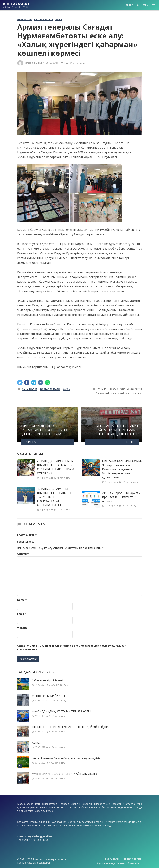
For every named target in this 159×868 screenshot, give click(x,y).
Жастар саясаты (43, 19)
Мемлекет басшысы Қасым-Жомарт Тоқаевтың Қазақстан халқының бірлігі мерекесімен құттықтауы (122, 469)
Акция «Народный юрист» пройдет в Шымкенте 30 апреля (121, 497)
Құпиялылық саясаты (111, 863)
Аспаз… (37, 743)
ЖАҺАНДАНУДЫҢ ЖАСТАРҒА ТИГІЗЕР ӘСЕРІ (61, 712)
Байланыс (134, 863)
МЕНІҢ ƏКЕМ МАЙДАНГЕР (50, 696)
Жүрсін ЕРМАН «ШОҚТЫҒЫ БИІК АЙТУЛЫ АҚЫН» (65, 774)
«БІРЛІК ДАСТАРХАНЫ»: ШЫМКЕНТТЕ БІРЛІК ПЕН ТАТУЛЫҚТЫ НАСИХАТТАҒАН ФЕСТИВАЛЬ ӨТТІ (55, 497)
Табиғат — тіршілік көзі (47, 680)
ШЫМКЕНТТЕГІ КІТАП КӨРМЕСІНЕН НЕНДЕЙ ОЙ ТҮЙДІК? (70, 727)
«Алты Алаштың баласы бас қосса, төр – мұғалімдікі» (66, 758)
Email (22, 614)
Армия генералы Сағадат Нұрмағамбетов (121, 389)
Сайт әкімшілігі (35, 63)
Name (22, 600)
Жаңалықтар (25, 19)
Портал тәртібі (131, 859)
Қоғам (58, 19)
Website (22, 628)
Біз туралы (112, 859)
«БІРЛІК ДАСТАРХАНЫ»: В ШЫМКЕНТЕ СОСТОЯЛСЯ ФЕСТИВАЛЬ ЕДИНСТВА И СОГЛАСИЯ (56, 467)
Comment (23, 554)
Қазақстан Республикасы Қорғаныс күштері (119, 393)
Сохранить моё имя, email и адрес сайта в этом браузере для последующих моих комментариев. (72, 647)
